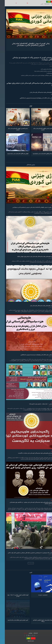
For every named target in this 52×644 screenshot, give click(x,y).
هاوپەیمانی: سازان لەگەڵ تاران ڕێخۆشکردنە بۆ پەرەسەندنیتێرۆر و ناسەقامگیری (33, 98)
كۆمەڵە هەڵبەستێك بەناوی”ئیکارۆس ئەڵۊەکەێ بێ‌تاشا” (38, 621)
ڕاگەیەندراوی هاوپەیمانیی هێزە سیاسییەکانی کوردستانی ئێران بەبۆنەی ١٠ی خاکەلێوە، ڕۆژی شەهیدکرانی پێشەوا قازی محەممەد (27, 503)
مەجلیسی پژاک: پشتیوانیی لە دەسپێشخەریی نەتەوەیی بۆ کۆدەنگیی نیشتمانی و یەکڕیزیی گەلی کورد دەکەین (26, 553)
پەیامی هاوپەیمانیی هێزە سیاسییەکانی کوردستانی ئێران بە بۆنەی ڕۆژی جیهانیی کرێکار (26, 84)
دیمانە (47, 402)
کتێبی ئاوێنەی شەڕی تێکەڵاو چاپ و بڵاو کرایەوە (13, 620)
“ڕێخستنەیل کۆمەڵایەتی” (46, 73)
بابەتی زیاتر (26, 563)
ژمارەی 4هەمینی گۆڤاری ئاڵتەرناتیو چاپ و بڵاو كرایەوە (13, 129)
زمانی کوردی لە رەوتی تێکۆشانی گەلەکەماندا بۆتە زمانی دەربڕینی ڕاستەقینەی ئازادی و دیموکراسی (26, 44)
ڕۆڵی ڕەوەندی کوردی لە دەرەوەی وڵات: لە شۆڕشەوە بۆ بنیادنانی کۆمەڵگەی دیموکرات (29, 59)
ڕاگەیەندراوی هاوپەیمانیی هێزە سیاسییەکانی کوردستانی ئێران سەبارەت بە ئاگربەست (31, 453)
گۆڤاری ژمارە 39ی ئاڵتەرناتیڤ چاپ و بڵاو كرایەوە (13, 154)
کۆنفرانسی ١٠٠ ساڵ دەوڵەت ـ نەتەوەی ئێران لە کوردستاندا (37, 404)
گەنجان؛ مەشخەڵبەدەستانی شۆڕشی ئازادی (43, 69)
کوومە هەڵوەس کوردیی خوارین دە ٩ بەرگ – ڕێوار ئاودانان (13, 596)
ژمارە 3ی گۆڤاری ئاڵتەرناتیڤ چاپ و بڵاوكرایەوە (38, 154)
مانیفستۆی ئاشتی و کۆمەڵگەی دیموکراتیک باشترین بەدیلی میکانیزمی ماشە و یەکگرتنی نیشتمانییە (33, 76)
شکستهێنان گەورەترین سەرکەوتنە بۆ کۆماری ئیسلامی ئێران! (40, 71)
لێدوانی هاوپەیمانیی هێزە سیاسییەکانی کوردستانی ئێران (38, 92)
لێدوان (47, 205)
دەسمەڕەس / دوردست (38, 595)
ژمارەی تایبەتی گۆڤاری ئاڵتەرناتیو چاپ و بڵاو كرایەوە (38, 129)
